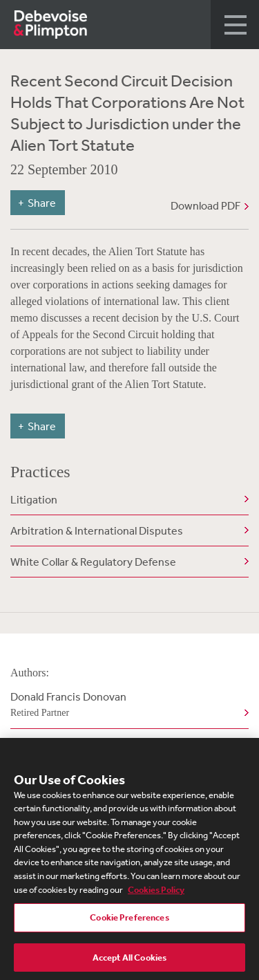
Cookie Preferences (129, 920)
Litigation (34, 499)
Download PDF (205, 205)
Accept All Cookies (129, 960)
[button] (235, 25)
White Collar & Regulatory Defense (93, 562)
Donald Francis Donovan (127, 705)
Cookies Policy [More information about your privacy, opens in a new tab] (156, 892)
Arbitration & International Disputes (97, 530)
